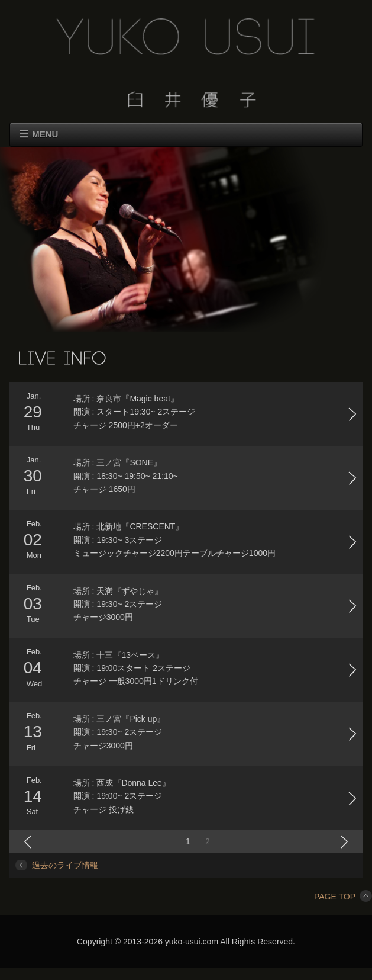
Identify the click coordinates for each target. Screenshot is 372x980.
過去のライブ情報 (65, 865)
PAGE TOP (343, 897)
